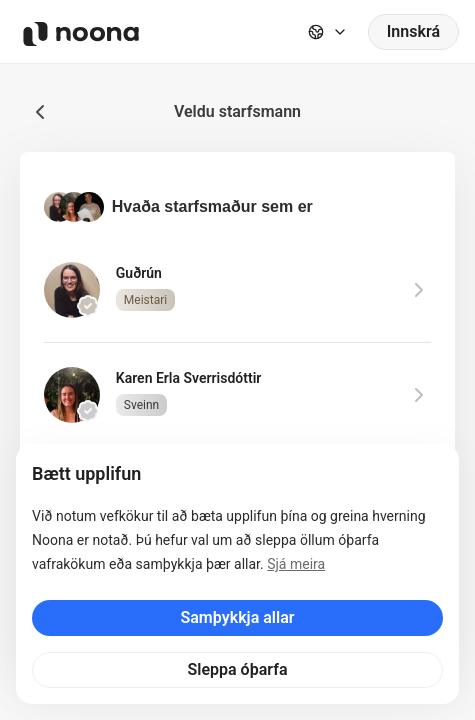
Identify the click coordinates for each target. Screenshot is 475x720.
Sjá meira (296, 564)
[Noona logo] (81, 34)
